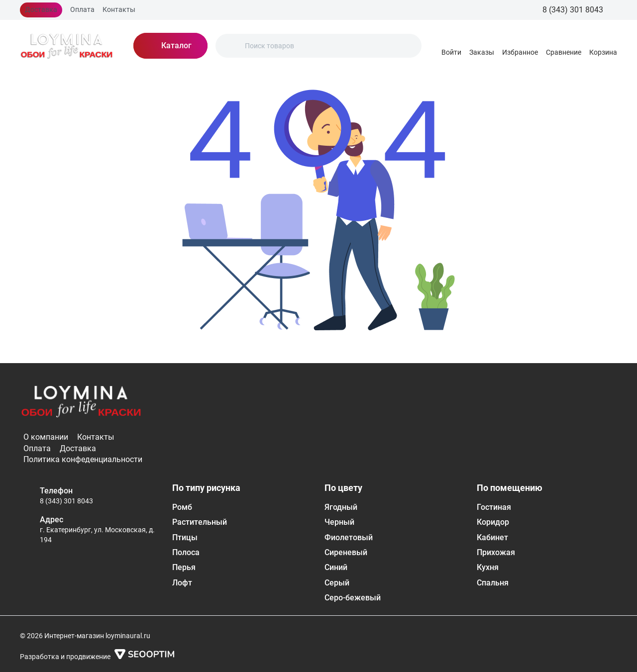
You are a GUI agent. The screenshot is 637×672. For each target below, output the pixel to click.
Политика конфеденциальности (83, 459)
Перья (184, 567)
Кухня (488, 567)
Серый (337, 583)
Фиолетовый (349, 537)
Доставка (41, 9)
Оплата (82, 9)
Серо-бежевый (353, 598)
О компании (46, 437)
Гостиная (494, 507)
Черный (339, 522)
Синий (336, 567)
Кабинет (492, 537)
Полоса (186, 552)
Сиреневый (346, 552)
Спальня (493, 583)
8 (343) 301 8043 (66, 501)
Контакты (119, 9)
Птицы (185, 537)
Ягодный (341, 507)
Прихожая (496, 552)
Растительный (200, 522)
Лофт (182, 583)
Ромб (182, 507)
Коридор (493, 522)
